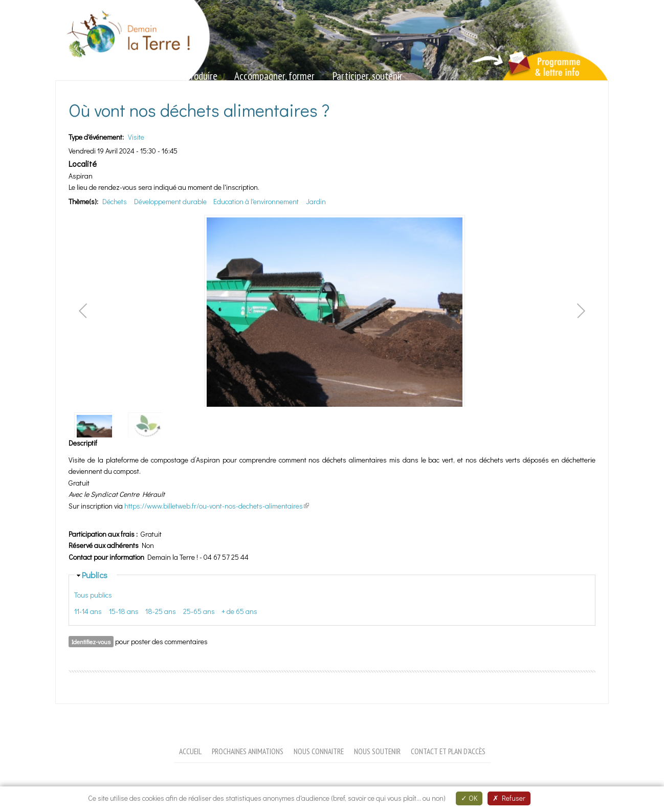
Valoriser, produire (184, 76)
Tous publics (93, 595)
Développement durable (170, 201)
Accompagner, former (274, 76)
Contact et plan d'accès (448, 751)
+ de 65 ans (239, 611)
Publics (95, 575)
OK (469, 798)
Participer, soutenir (368, 76)
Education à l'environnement (256, 201)
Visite (136, 137)
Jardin (316, 201)
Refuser (509, 798)
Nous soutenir (377, 751)
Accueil (190, 751)
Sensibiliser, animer (96, 76)
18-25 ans (161, 611)
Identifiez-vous (91, 642)
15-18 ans (124, 611)
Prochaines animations (248, 751)
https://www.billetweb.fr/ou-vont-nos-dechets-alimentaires (217, 506)
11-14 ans (88, 611)
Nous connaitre (319, 751)
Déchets (115, 201)
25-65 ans (199, 611)
